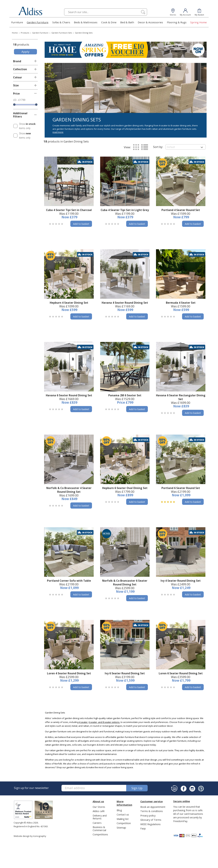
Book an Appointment (153, 807)
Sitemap (121, 828)
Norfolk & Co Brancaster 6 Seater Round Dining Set (125, 583)
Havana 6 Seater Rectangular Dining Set (181, 397)
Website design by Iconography (30, 836)
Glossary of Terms (151, 820)
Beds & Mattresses (86, 22)
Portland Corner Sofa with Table (69, 581)
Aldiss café (99, 811)
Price (16, 94)
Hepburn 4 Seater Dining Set (69, 303)
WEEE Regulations (150, 824)
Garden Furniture (38, 22)
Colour (18, 77)
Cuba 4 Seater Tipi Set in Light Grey (125, 210)
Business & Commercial (99, 828)
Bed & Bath (127, 22)
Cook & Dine (109, 22)
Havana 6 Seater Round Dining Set (69, 395)
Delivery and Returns (100, 817)
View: (127, 147)
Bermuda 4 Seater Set (181, 303)
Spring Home (198, 22)
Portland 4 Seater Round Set (181, 210)
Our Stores (99, 807)
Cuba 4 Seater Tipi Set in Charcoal (69, 210)
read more (58, 132)
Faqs (143, 828)
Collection (20, 69)
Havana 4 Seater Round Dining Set (125, 303)
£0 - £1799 (19, 100)
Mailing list (123, 819)
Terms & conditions (152, 811)
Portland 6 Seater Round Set (181, 488)
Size (16, 85)
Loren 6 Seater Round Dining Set (181, 673)
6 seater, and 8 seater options (104, 722)
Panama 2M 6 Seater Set (125, 395)
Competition (124, 823)
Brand (17, 61)
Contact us (123, 814)
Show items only (27, 126)
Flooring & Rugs (177, 22)
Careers (97, 823)
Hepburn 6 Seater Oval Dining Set (125, 488)
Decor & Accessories (150, 22)
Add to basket (81, 224)
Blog (119, 810)
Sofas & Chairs (61, 22)
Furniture (17, 22)
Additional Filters (20, 115)
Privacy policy (148, 815)
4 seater (83, 722)
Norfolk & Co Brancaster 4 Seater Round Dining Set (69, 490)
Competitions (100, 834)
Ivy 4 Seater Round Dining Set (181, 581)
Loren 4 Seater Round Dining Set (69, 673)
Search (64, 8)
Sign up (137, 788)
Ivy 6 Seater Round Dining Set (125, 673)
